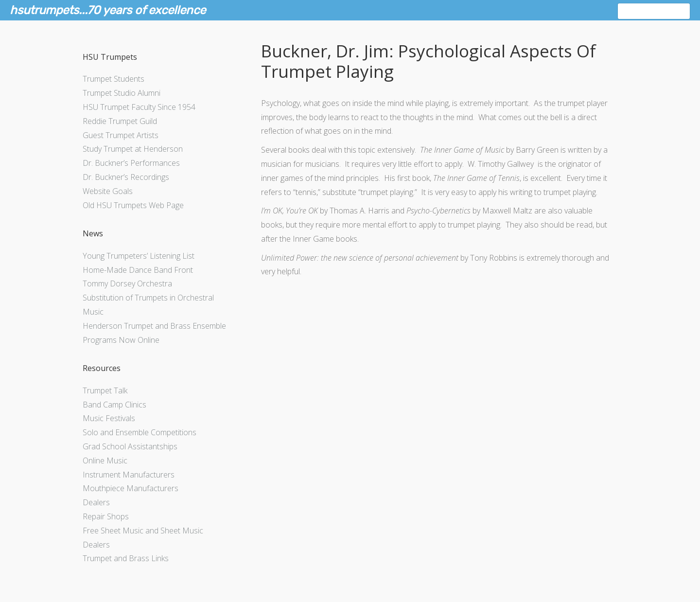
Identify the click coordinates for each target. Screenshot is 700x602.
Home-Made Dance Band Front (138, 270)
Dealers (96, 502)
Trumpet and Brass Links (126, 558)
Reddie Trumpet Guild (120, 121)
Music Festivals (109, 418)
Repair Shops (106, 516)
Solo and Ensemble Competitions (140, 432)
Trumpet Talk (105, 390)
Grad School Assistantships (130, 446)
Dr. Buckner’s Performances (131, 163)
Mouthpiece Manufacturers (131, 488)
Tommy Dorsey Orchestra (127, 283)
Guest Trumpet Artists (121, 135)
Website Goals (108, 191)
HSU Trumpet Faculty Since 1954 (139, 107)
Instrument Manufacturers (129, 475)
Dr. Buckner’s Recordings (126, 177)
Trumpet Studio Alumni (122, 93)
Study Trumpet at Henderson (133, 149)
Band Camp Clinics (114, 405)
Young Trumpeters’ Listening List (139, 256)
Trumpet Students (114, 79)
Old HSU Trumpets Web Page (133, 205)
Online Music (105, 460)
